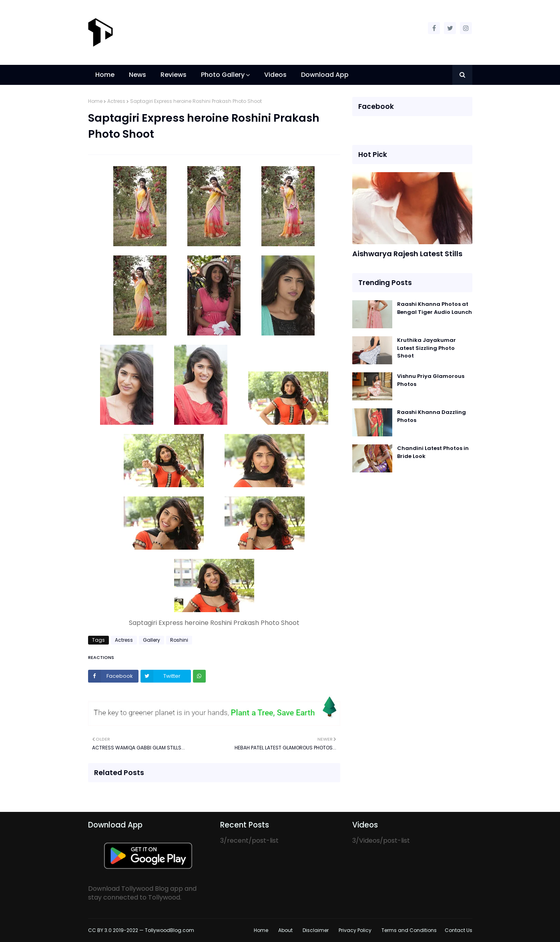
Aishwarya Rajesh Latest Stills (407, 254)
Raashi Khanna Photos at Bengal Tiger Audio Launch (435, 308)
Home (95, 101)
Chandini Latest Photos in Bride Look (433, 452)
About (285, 930)
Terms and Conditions (409, 930)
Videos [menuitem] (275, 75)
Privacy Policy (355, 930)
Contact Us (459, 930)
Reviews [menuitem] (174, 75)
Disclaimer (316, 930)
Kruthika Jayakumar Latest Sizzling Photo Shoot (427, 348)
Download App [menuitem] (325, 75)
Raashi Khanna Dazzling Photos (432, 416)
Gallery (152, 640)
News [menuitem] (137, 75)
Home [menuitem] (105, 75)
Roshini (179, 640)
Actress (116, 101)
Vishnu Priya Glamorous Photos (431, 380)
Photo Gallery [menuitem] (223, 75)
